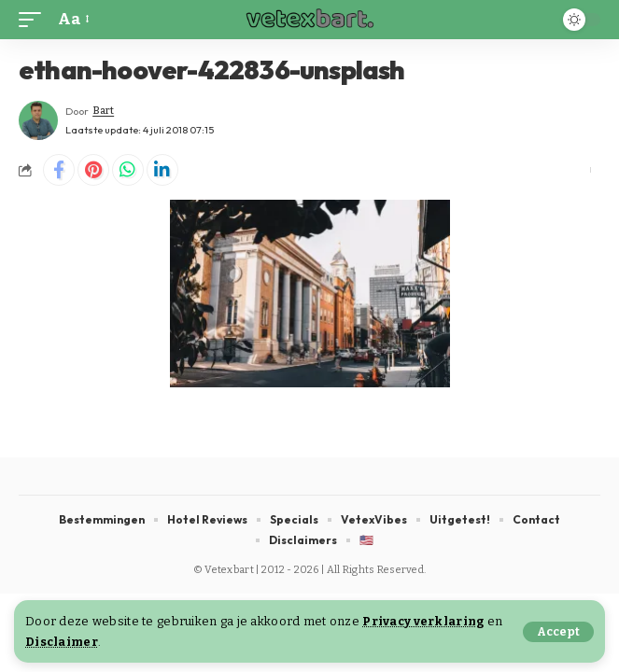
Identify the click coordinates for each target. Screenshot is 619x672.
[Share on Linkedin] (162, 170)
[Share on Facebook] (59, 170)
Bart (103, 111)
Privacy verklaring (423, 621)
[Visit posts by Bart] (38, 120)
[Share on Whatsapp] (128, 170)
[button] (558, 632)
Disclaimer (62, 642)
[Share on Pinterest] (93, 170)
